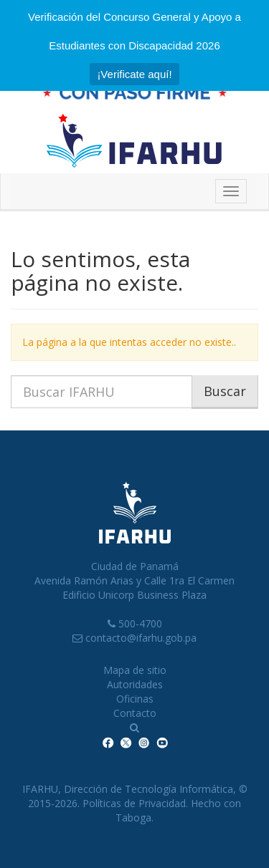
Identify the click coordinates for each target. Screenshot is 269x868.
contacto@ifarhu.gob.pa (141, 638)
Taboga (133, 818)
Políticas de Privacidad (134, 803)
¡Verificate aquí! (134, 74)
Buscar (225, 391)
